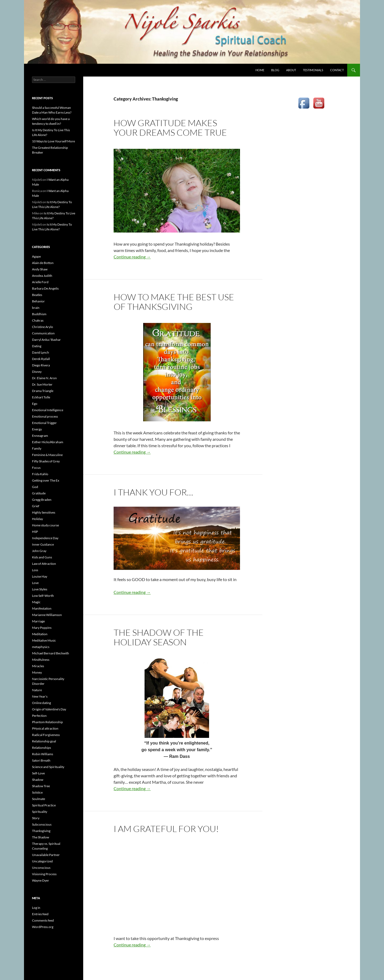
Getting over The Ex (46, 480)
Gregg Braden (42, 500)
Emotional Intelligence (48, 410)
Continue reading (132, 257)
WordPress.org (43, 927)
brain (36, 308)
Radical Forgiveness (46, 735)
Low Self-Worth (43, 596)
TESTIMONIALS (313, 70)
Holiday (37, 519)
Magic (36, 602)
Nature (37, 690)
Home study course (45, 525)
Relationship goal (44, 741)
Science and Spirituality (48, 767)
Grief (36, 506)
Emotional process (45, 416)
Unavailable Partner (46, 855)
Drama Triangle (43, 391)
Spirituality (40, 812)
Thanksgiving (41, 831)
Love (35, 583)
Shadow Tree (41, 786)
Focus (36, 468)
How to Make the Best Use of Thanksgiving (174, 302)
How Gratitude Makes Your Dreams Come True (170, 128)
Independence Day (45, 538)
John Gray (39, 551)
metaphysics (41, 647)
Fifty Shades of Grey (46, 461)
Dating (37, 346)
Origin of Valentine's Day (49, 709)
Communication (43, 333)
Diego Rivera (41, 365)
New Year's (40, 696)
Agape (36, 256)
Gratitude (39, 493)
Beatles (37, 295)
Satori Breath (41, 760)
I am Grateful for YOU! (166, 829)
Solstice (37, 792)
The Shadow (41, 837)
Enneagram (40, 436)
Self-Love (38, 773)
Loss (35, 570)
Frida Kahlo (40, 474)
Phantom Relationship (47, 722)
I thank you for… (153, 492)
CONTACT (337, 70)
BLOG (275, 70)
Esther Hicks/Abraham (48, 442)
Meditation (40, 634)
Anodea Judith (42, 276)
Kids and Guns (42, 557)
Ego (35, 404)
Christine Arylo (43, 327)
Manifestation (42, 608)
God (35, 487)
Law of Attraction (44, 564)
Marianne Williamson (47, 615)
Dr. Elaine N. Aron (44, 378)
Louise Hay (40, 576)
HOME (260, 70)
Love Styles (40, 589)
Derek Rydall (41, 359)
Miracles (38, 666)
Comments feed (43, 920)
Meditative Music (44, 640)
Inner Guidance (43, 544)
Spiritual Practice (44, 805)
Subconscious (42, 824)
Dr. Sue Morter (42, 384)
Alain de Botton (43, 263)
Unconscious (41, 868)
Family (37, 448)
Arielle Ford (40, 282)
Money (37, 672)
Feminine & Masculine (47, 455)
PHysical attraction (45, 728)
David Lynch (41, 352)
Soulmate (39, 799)
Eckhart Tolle (41, 397)
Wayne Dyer (41, 880)
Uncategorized (42, 861)
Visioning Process (44, 874)
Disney (37, 372)
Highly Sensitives (44, 512)
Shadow (38, 780)
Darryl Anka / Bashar (46, 340)
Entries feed (40, 914)
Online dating (41, 703)
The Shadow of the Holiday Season (159, 637)
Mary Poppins (42, 628)
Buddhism (39, 314)
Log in (36, 908)
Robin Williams (43, 754)
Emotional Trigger (44, 423)
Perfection (39, 716)
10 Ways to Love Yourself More (53, 141)
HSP (35, 532)
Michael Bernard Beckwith (51, 653)
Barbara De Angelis (45, 288)
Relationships (41, 748)
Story (36, 818)
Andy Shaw (40, 269)
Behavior (38, 301)
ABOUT (291, 70)
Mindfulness (41, 660)
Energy (37, 429)
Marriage (38, 621)
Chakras (38, 320)
